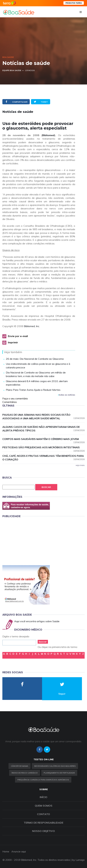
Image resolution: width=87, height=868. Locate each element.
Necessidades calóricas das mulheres (55, 766)
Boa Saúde (8, 57)
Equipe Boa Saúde (12, 70)
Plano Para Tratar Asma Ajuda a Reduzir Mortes (33, 390)
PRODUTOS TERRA (74, 3)
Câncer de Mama (20, 766)
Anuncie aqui (19, 851)
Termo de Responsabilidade (43, 823)
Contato (43, 814)
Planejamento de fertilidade (59, 773)
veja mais (80, 465)
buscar (43, 642)
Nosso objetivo (43, 831)
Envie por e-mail (18, 336)
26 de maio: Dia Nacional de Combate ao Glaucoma (35, 359)
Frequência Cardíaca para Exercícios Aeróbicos (43, 780)
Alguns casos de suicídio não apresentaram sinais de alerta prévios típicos (43, 429)
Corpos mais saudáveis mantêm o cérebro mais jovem (43, 439)
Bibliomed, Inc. (32, 326)
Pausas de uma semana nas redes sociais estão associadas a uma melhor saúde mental (43, 417)
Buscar (46, 487)
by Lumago (78, 860)
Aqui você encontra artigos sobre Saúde (37, 621)
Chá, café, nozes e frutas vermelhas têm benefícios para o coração (43, 458)
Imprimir (13, 342)
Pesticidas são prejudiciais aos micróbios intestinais (43, 447)
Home (6, 851)
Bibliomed (48, 135)
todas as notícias (67, 395)
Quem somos (44, 806)
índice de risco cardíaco (25, 773)
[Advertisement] (26, 541)
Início (43, 797)
